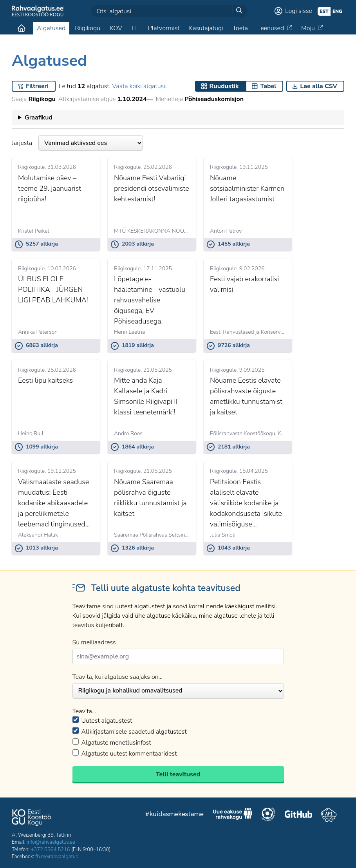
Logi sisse (299, 11)
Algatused (51, 28)
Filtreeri (37, 86)
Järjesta (77, 143)
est (324, 11)
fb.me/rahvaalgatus (57, 857)
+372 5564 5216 (51, 850)
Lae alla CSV (319, 86)
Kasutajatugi (206, 28)
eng (337, 11)
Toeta (240, 28)
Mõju (308, 28)
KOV (116, 28)
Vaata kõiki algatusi (138, 86)
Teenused (271, 28)
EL (135, 28)
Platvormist (164, 28)
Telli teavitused (178, 774)
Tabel (268, 86)
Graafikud (39, 118)
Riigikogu (88, 28)
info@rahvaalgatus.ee (51, 842)
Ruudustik (224, 86)
